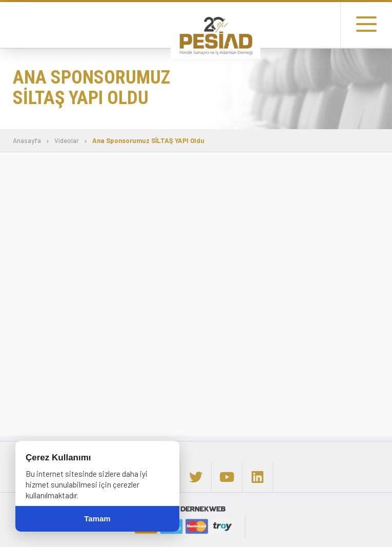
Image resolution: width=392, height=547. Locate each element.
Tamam (97, 519)
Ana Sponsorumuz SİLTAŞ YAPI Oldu (148, 141)
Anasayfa (27, 141)
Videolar (67, 141)
